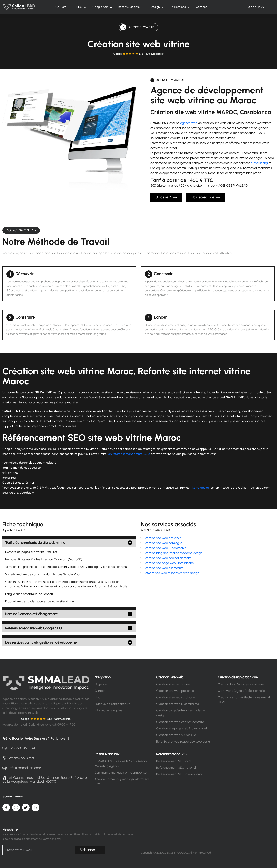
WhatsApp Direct (18, 757)
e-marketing (259, 163)
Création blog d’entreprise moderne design (173, 553)
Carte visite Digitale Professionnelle (241, 690)
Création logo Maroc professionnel (241, 684)
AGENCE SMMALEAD (21, 230)
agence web (189, 123)
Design (155, 7)
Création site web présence (163, 538)
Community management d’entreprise (121, 772)
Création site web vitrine (173, 684)
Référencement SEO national (176, 767)
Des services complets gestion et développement (42, 642)
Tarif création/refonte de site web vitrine (35, 542)
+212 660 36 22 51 (19, 747)
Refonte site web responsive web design (171, 573)
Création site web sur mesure (164, 568)
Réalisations (178, 7)
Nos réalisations (206, 197)
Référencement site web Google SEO (33, 628)
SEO (79, 7)
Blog (98, 697)
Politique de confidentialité (113, 703)
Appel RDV (259, 7)
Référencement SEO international (179, 774)
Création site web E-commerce (165, 548)
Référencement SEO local (174, 761)
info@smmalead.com (22, 767)
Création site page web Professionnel (169, 563)
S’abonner (90, 850)
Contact (201, 7)
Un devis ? (166, 197)
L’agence (101, 684)
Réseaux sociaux (129, 7)
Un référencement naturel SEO (129, 453)
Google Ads (100, 7)
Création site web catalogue (163, 543)
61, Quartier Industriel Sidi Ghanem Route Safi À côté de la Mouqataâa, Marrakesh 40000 (45, 779)
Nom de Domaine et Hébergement (31, 614)
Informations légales (108, 710)
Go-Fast (61, 7)
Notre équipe (201, 487)
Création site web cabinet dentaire (168, 558)
